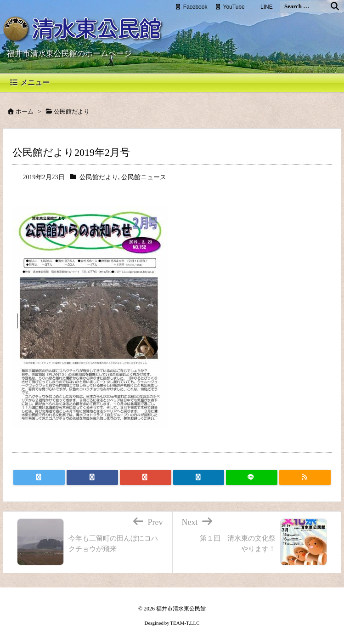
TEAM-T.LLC (185, 623)
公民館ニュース (144, 177)
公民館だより (99, 177)
